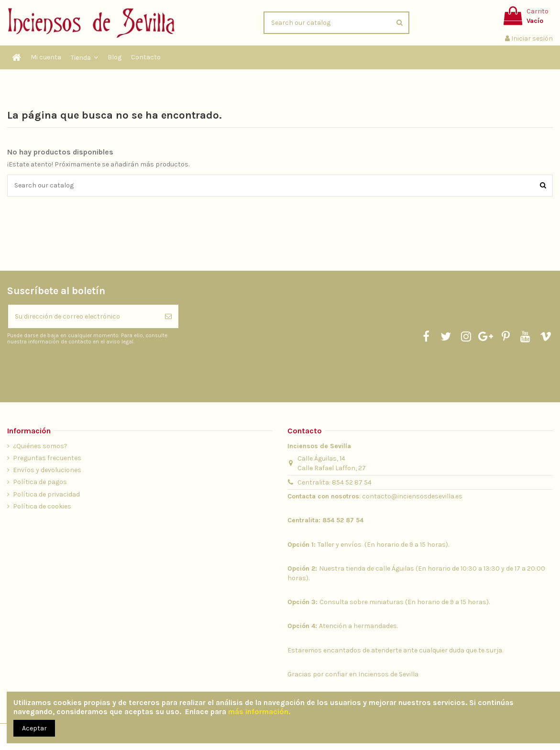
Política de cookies (42, 506)
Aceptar (34, 728)
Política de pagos (40, 482)
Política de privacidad (46, 494)
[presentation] (87, 369)
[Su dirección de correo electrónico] (83, 316)
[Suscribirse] (168, 316)
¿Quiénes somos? (40, 446)
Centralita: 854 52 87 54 (335, 482)
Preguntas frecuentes (47, 458)
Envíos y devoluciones (47, 470)
